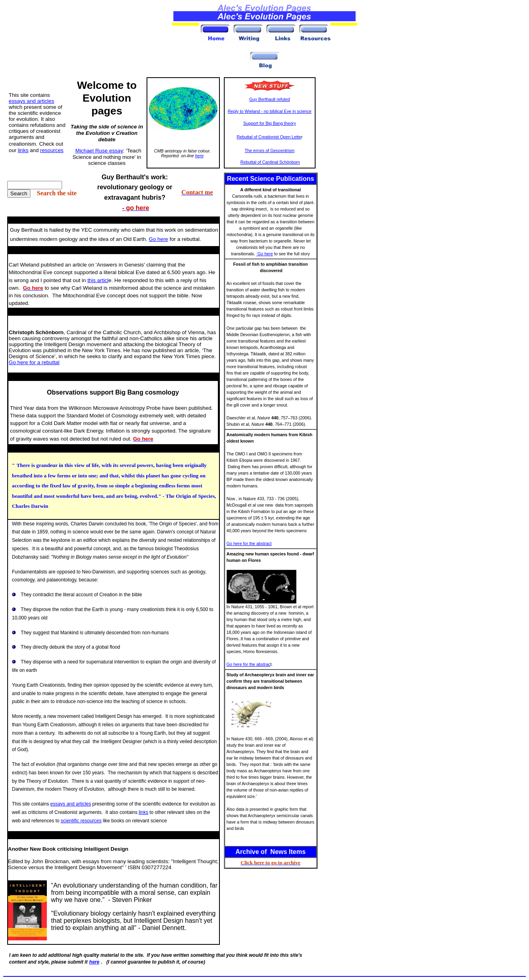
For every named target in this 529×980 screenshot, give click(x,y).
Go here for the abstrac (249, 664)
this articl (98, 280)
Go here (264, 254)
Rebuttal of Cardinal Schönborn (270, 162)
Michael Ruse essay (99, 151)
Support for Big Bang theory (270, 123)
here (199, 156)
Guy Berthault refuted (270, 99)
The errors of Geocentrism (270, 150)
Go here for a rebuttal (34, 362)
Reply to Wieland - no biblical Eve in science (270, 111)
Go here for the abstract (249, 543)
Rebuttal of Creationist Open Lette (269, 137)
